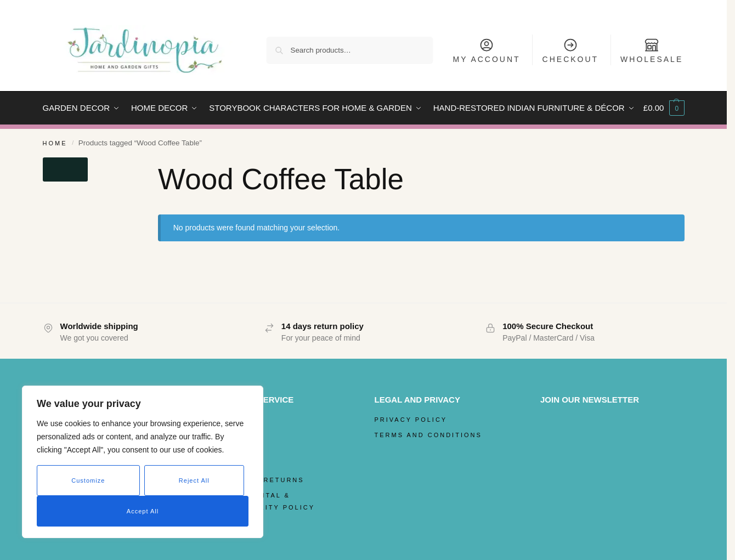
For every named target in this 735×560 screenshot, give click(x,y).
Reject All (194, 480)
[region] (143, 462)
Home (55, 143)
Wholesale (652, 50)
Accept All (143, 511)
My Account (487, 50)
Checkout (571, 50)
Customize (88, 480)
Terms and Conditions (428, 435)
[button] (664, 108)
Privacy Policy (411, 420)
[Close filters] (65, 169)
